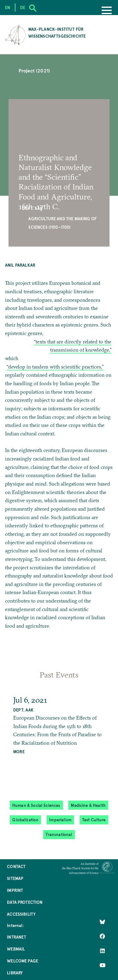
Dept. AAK (32, 208)
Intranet (17, 937)
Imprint (15, 890)
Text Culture (94, 820)
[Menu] (107, 11)
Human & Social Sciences (36, 805)
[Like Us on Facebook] (102, 936)
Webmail (16, 949)
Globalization (25, 820)
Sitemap (15, 878)
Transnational (59, 834)
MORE (19, 751)
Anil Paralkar (20, 265)
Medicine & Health (88, 805)
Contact (16, 866)
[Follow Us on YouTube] (102, 965)
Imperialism (60, 820)
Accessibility (21, 914)
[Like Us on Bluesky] (102, 922)
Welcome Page (22, 961)
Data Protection (25, 902)
